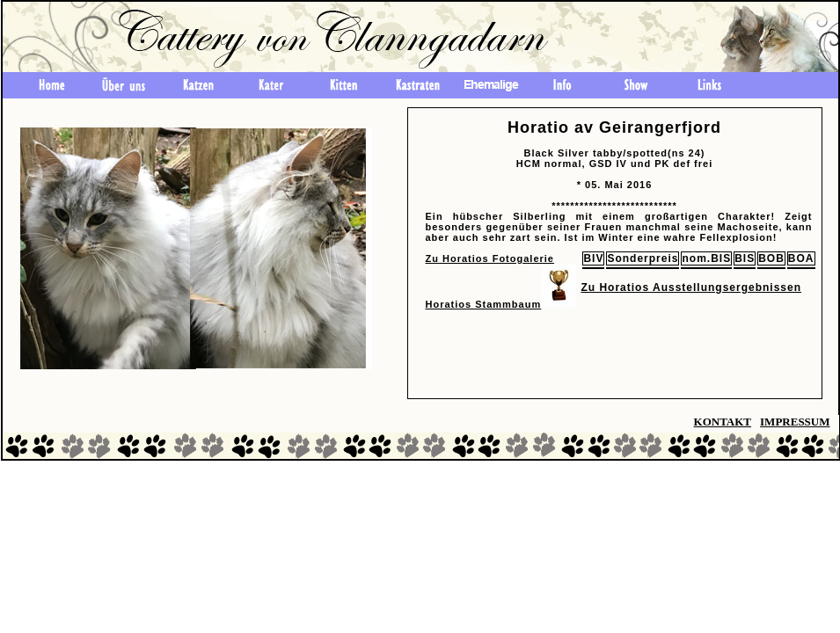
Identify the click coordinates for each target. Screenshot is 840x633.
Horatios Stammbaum (484, 304)
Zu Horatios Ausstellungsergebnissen (691, 287)
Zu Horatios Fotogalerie (490, 258)
